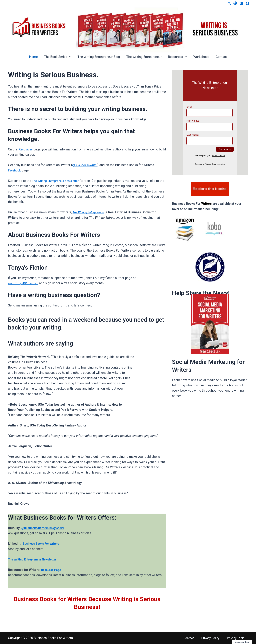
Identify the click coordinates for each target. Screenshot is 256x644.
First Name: (193, 121)
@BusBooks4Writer (86, 165)
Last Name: (192, 135)
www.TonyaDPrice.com (24, 283)
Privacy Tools (238, 638)
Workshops (201, 57)
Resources (177, 57)
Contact (221, 57)
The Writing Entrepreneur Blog (99, 57)
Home (33, 57)
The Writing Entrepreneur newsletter (57, 181)
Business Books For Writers (43, 544)
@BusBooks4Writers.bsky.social (45, 528)
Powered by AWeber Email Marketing (210, 164)
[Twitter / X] (229, 3)
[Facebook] (247, 3)
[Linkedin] (241, 3)
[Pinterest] (235, 3)
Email (189, 107)
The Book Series (58, 57)
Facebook (15, 170)
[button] (69, 57)
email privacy (218, 155)
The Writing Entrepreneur (144, 57)
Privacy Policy (216, 638)
